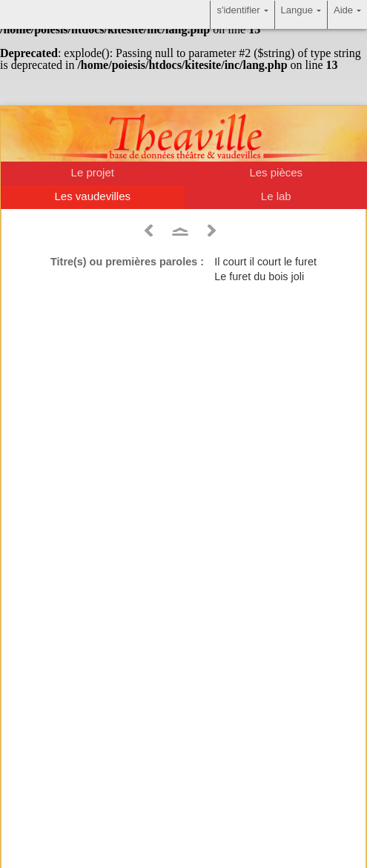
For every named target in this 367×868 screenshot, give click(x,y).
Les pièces (276, 172)
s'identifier (242, 15)
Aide (347, 15)
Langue (301, 15)
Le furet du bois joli (259, 276)
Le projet (93, 172)
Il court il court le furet (265, 262)
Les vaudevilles (92, 196)
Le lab (276, 196)
